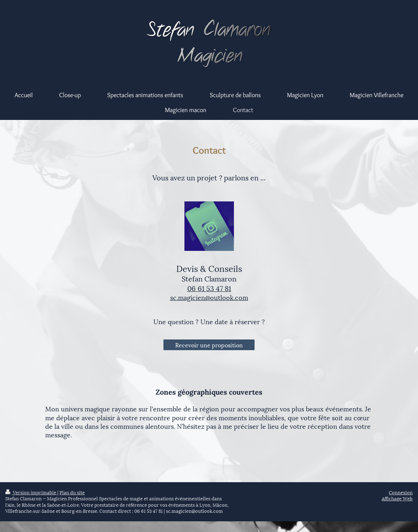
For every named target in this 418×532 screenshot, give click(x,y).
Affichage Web (397, 498)
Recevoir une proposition (209, 345)
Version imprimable (31, 492)
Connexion (401, 492)
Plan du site (72, 492)
